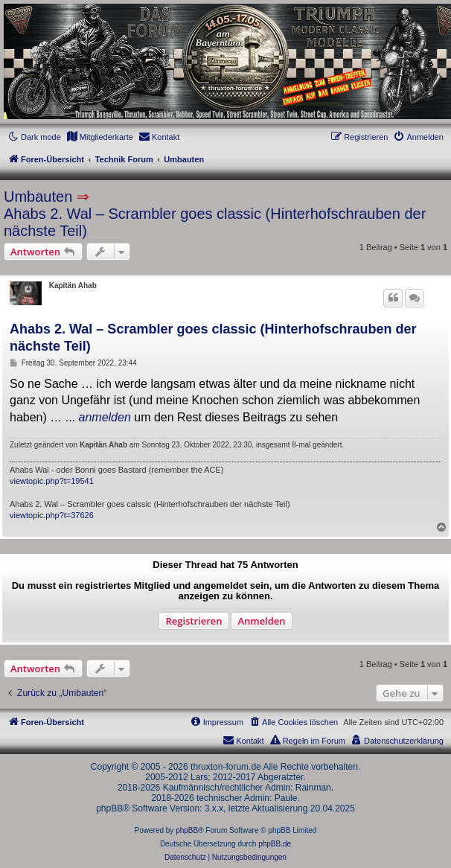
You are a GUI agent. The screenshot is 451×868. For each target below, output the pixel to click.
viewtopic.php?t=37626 (52, 515)
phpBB (187, 830)
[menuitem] (100, 137)
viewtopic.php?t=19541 (52, 481)
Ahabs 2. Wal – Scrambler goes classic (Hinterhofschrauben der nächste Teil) (215, 222)
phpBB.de (275, 844)
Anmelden (261, 621)
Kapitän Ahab (73, 285)
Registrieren (193, 621)
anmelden (105, 417)
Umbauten (38, 197)
